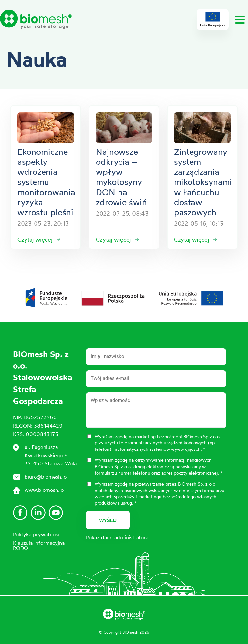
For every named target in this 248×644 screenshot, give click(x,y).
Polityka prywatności (37, 534)
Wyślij (108, 520)
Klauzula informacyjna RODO (39, 545)
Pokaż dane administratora (117, 537)
